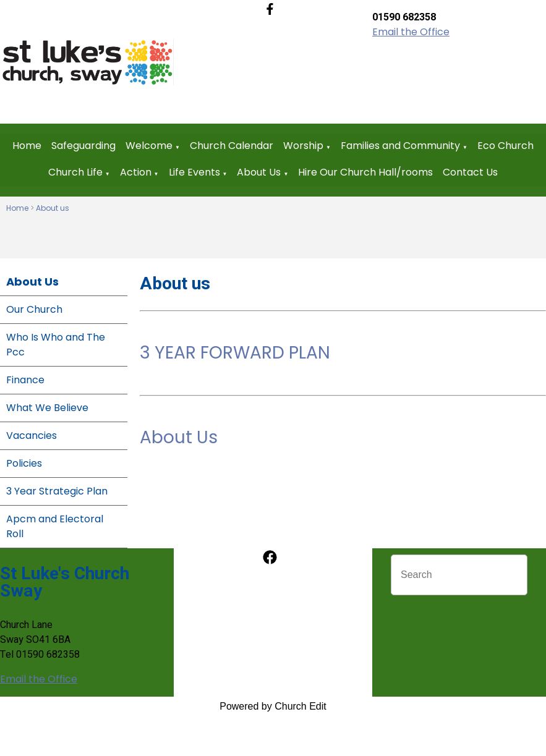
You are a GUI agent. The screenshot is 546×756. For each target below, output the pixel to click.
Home (27, 146)
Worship (303, 146)
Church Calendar (232, 146)
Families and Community (400, 146)
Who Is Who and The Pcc (56, 345)
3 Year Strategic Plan (57, 491)
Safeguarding (83, 146)
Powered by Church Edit (273, 706)
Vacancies (32, 435)
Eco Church (505, 146)
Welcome (149, 146)
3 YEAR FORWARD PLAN (235, 353)
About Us (259, 172)
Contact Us (470, 172)
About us (53, 208)
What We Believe (47, 408)
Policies (24, 463)
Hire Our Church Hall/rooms (365, 172)
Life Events (194, 172)
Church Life (75, 172)
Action (136, 172)
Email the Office (411, 32)
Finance (25, 380)
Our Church (34, 309)
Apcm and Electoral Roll (55, 526)
